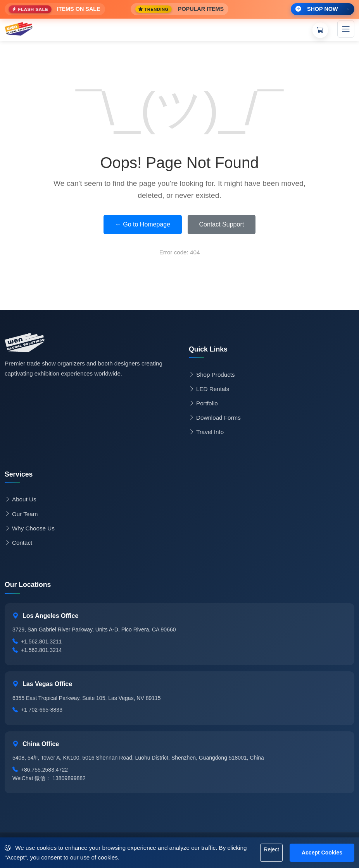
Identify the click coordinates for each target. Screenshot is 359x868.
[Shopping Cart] (320, 30)
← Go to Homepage (143, 224)
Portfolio (203, 403)
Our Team (21, 514)
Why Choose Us (30, 528)
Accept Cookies (322, 853)
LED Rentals (209, 389)
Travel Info (206, 432)
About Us (20, 499)
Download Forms (215, 418)
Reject (271, 849)
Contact (18, 543)
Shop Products (212, 375)
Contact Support (222, 224)
